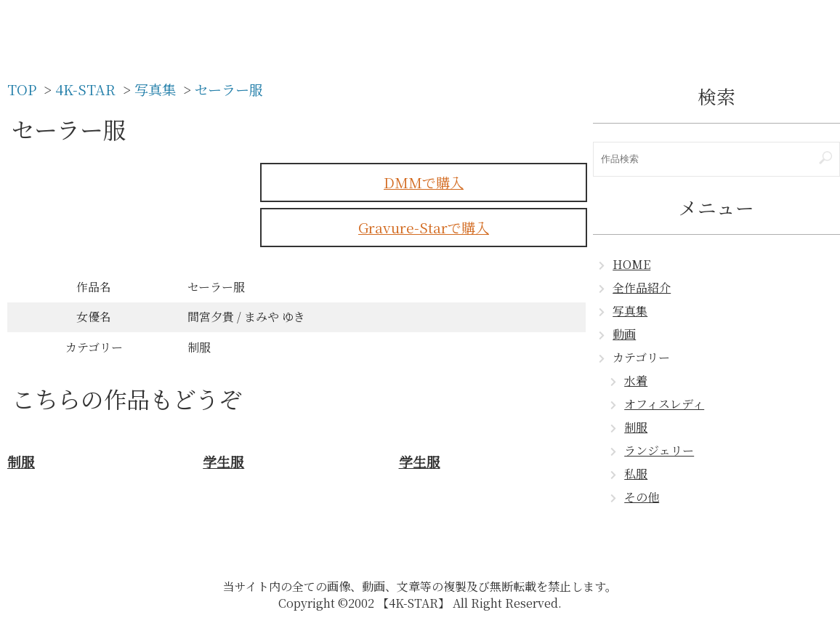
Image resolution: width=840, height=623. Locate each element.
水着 (636, 381)
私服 (636, 474)
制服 (636, 427)
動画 (624, 334)
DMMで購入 (424, 182)
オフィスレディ (664, 404)
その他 (642, 497)
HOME (631, 264)
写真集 (630, 311)
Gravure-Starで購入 (424, 227)
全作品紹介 (642, 288)
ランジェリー (659, 450)
